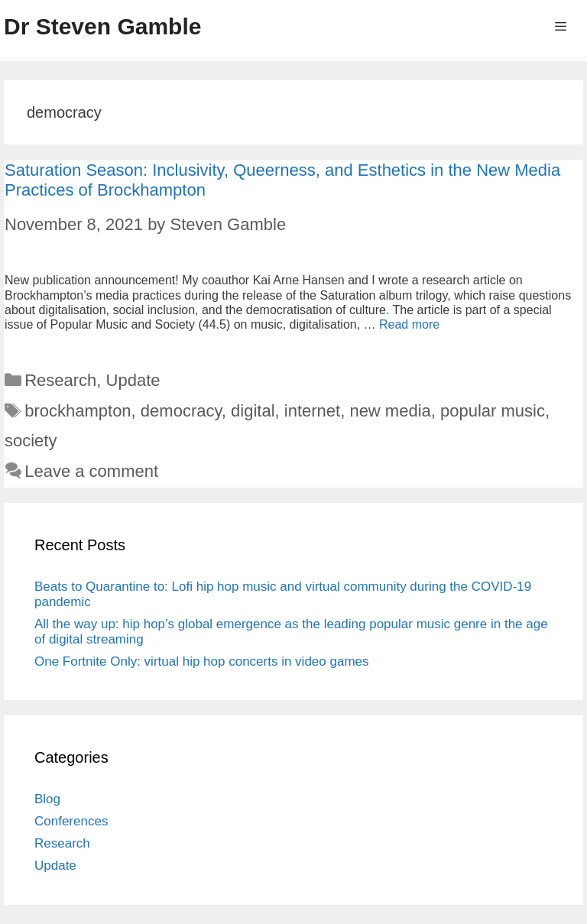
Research (60, 380)
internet (312, 411)
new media (390, 411)
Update (133, 380)
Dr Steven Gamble (102, 26)
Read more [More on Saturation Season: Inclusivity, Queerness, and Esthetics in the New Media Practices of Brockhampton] (409, 324)
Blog (47, 799)
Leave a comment (91, 471)
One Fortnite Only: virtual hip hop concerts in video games (202, 661)
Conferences (71, 821)
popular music (493, 411)
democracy (181, 411)
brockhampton (78, 411)
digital (253, 411)
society (31, 441)
